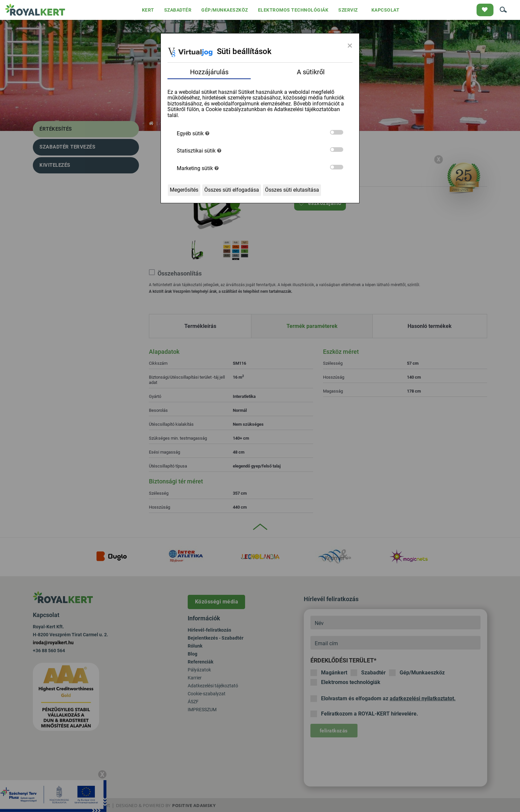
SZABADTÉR (178, 10)
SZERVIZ (348, 10)
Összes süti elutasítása (292, 190)
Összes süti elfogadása (232, 190)
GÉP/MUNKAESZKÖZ (225, 10)
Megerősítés (184, 190)
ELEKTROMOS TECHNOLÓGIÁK (293, 10)
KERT (148, 10)
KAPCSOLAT (386, 10)
